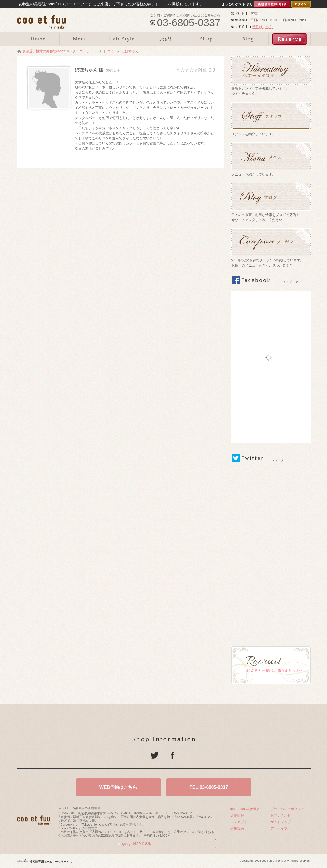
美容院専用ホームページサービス (45, 862)
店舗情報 (237, 815)
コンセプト (239, 822)
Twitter (155, 755)
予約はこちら (263, 27)
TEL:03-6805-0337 (209, 787)
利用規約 (237, 828)
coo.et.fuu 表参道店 (245, 809)
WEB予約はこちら (118, 787)
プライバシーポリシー (287, 809)
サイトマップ (281, 822)
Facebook (172, 755)
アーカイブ (279, 828)
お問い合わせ (281, 815)
